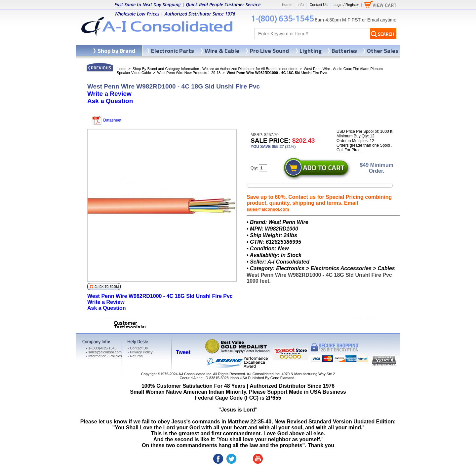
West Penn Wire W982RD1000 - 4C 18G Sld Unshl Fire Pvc (160, 296)
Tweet (183, 352)
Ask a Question (110, 101)
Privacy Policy (140, 352)
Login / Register (346, 5)
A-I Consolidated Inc (195, 374)
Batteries (344, 51)
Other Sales (383, 51)
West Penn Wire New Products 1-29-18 (189, 73)
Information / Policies (104, 356)
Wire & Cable (222, 51)
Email (373, 20)
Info (300, 5)
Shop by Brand (116, 51)
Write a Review (109, 94)
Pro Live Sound (269, 51)
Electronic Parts (173, 51)
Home (286, 5)
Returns (135, 356)
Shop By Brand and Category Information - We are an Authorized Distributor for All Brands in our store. (215, 69)
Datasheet (106, 120)
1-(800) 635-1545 (282, 18)
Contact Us (318, 5)
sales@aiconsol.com (268, 209)
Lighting (311, 51)
